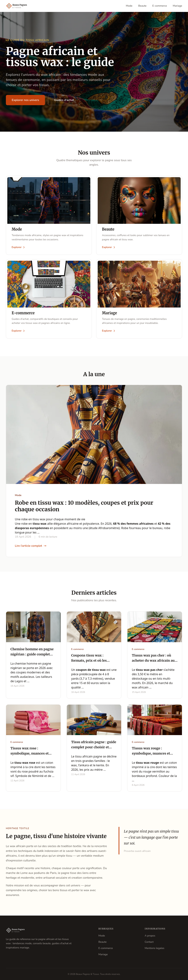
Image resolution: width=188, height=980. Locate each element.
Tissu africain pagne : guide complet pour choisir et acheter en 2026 (94, 748)
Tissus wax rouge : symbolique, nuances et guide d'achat (151, 754)
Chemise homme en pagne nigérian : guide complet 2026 (32, 655)
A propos (150, 936)
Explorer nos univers (25, 100)
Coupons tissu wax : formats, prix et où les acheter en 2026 (89, 661)
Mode (129, 6)
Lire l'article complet (31, 546)
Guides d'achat (64, 100)
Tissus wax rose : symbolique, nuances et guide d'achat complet (30, 754)
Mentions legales (154, 948)
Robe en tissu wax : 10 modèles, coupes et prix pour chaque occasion (84, 506)
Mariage (177, 6)
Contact (149, 942)
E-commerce (160, 6)
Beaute (142, 6)
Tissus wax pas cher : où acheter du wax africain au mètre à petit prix (153, 661)
